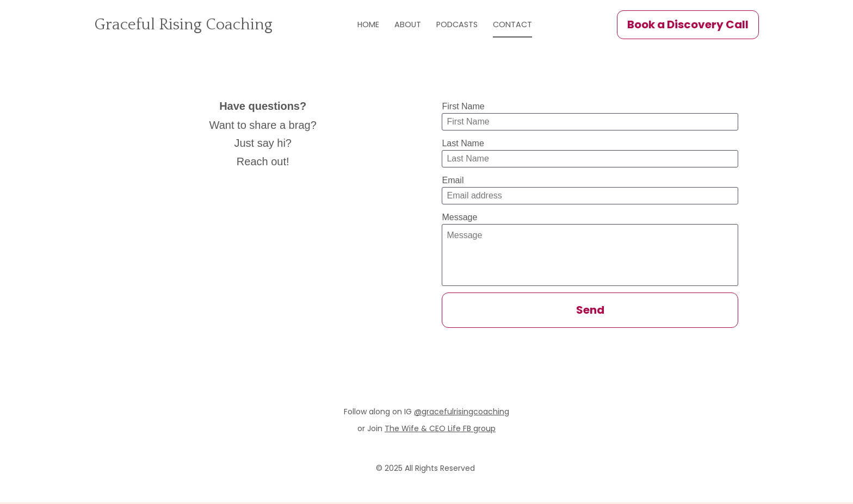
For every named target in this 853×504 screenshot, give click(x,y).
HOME (388, 26)
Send (590, 312)
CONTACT (533, 26)
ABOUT (427, 26)
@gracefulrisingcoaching (462, 413)
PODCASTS (477, 26)
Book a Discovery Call (688, 26)
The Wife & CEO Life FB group (440, 431)
